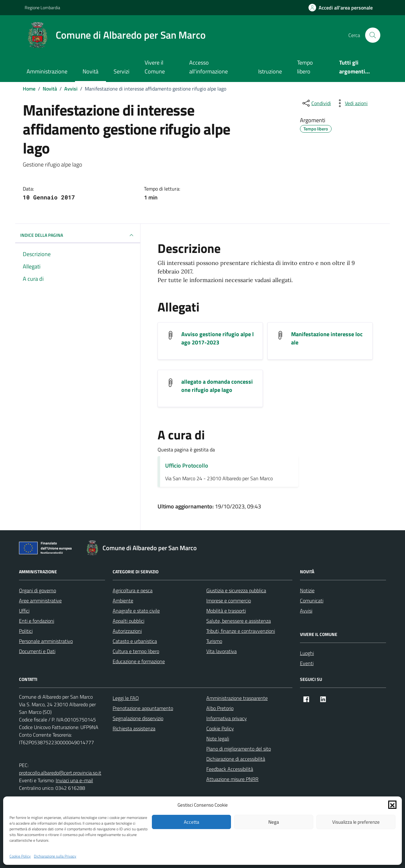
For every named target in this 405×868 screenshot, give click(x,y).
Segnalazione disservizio (138, 718)
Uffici (24, 611)
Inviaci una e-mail (74, 780)
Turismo (214, 641)
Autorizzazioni (127, 631)
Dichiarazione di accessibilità (236, 759)
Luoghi (307, 653)
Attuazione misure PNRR (232, 779)
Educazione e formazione (139, 661)
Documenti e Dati (37, 651)
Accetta (192, 822)
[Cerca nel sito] (373, 35)
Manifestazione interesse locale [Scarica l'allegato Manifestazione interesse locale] (327, 338)
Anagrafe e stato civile (136, 611)
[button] (392, 805)
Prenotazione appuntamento (143, 708)
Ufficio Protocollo (187, 465)
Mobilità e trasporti (226, 611)
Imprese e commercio (229, 601)
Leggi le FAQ (126, 698)
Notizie (307, 590)
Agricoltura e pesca (133, 590)
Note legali (218, 739)
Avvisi (306, 611)
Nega (274, 822)
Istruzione (270, 71)
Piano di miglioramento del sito (239, 749)
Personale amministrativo (46, 641)
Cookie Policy (20, 856)
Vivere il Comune (155, 67)
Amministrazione (47, 71)
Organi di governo (37, 590)
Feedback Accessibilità (230, 769)
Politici (26, 631)
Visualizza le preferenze (356, 822)
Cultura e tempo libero (136, 651)
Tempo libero (305, 67)
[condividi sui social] (316, 103)
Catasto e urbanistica (135, 641)
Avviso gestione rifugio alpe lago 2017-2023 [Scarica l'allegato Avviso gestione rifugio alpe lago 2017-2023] (218, 338)
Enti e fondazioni (37, 621)
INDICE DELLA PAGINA (78, 235)
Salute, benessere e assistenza (239, 621)
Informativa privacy (227, 718)
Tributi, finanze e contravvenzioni (241, 631)
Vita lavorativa (221, 651)
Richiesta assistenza (134, 728)
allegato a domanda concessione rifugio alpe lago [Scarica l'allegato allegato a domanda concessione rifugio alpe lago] (217, 386)
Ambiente (123, 601)
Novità (90, 71)
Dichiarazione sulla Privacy (55, 856)
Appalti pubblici (128, 621)
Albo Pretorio (220, 708)
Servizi (121, 71)
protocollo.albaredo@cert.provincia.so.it (60, 773)
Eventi (307, 663)
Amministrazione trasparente (237, 698)
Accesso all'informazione (209, 67)
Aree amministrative (40, 601)
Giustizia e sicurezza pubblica (236, 590)
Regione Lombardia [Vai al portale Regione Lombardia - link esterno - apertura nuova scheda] (42, 7)
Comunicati (312, 601)
